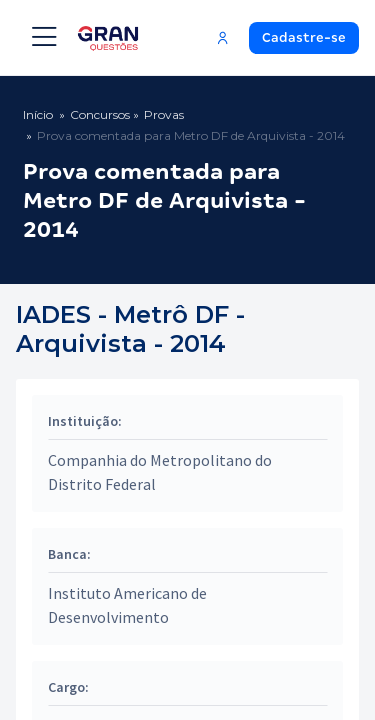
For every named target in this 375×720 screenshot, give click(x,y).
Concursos (100, 114)
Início (38, 114)
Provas (164, 114)
